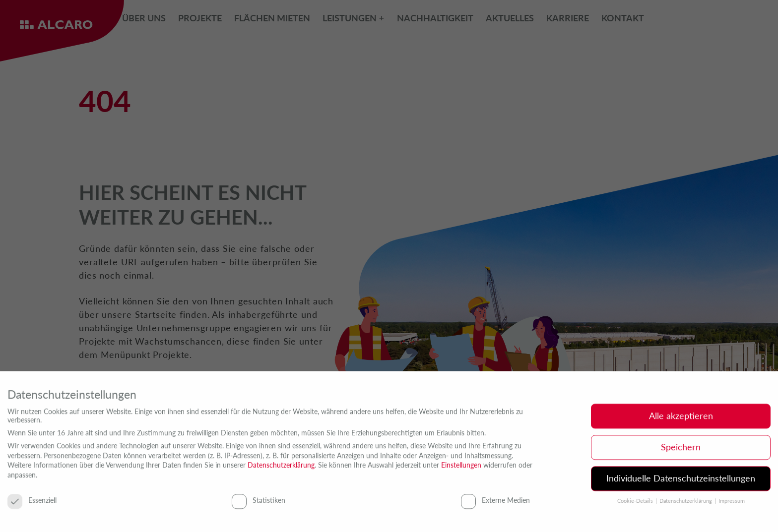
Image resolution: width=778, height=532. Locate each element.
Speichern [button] (681, 450)
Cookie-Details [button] (636, 504)
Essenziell (32, 502)
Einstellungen (461, 468)
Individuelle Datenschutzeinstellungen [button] (681, 481)
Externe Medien (495, 502)
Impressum (732, 504)
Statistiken (259, 502)
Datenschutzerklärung (281, 468)
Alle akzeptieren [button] (681, 419)
